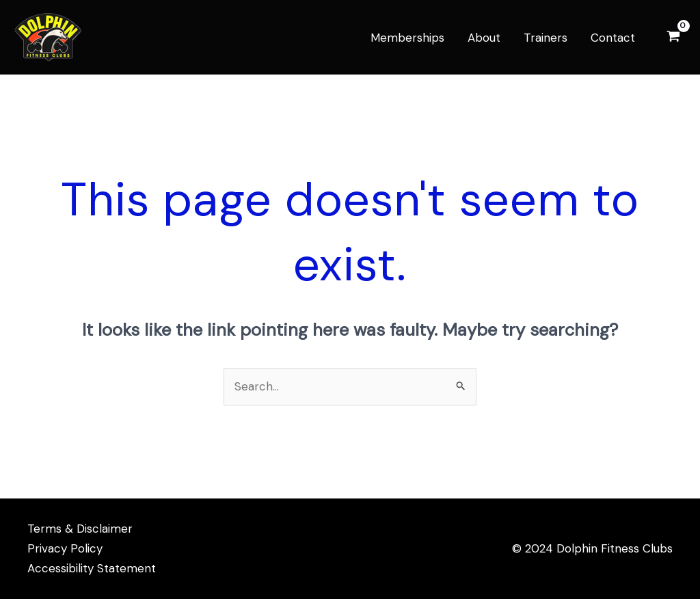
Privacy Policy (65, 548)
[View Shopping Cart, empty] (673, 37)
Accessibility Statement (92, 568)
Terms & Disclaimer (80, 529)
